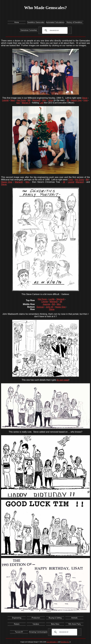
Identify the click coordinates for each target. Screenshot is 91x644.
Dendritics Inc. (65, 642)
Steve (85, 98)
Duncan (40, 307)
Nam (13, 100)
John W (49, 307)
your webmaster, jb (52, 642)
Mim (44, 100)
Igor (18, 103)
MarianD (36, 100)
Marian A (26, 103)
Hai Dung (21, 100)
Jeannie (46, 304)
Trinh (70, 180)
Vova (51, 100)
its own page (63, 380)
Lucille (52, 299)
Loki (41, 103)
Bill (29, 100)
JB (68, 100)
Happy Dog (76, 100)
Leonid (5, 100)
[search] (54, 30)
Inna (85, 100)
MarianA (80, 182)
